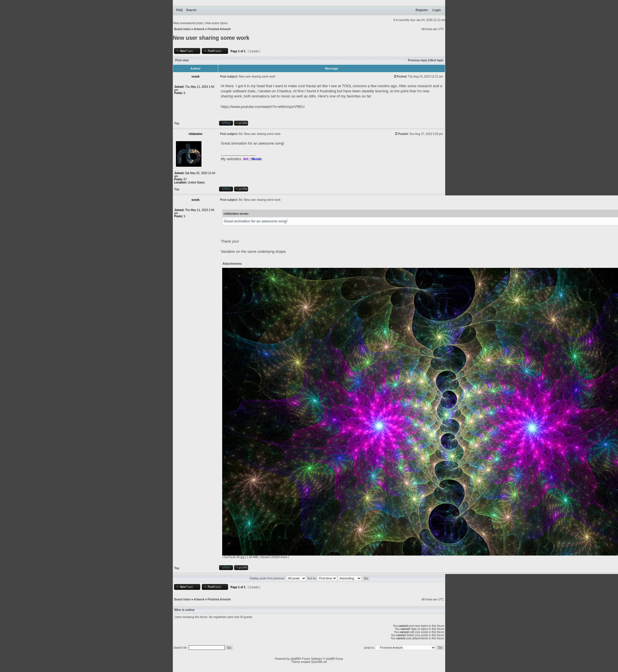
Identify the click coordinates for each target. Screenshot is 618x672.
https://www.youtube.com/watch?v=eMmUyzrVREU (263, 107)
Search (191, 10)
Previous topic (418, 60)
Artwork (199, 29)
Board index (182, 29)
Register (422, 10)
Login (437, 10)
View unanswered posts (188, 23)
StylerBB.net (319, 662)
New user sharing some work (211, 38)
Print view (182, 60)
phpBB (295, 659)
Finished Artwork (219, 29)
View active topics (216, 23)
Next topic (437, 60)
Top (177, 123)
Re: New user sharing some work (259, 134)
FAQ (179, 10)
